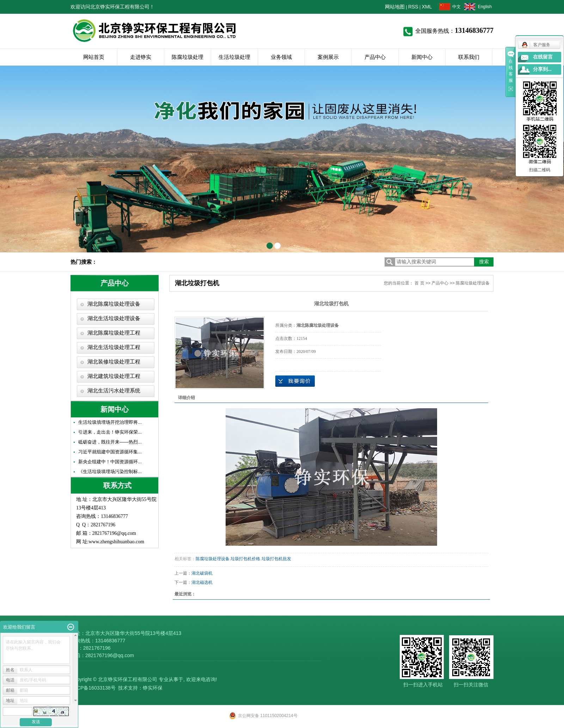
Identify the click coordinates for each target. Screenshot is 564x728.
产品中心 (375, 57)
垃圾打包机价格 (245, 559)
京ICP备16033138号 (93, 688)
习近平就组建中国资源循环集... (110, 452)
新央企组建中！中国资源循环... (110, 462)
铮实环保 (153, 688)
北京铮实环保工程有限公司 (128, 679)
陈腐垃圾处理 (188, 57)
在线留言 (543, 57)
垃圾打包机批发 (276, 559)
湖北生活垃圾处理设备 (114, 318)
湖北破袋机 (202, 573)
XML (427, 7)
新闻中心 (422, 57)
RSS (413, 7)
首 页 (419, 283)
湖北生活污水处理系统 (114, 391)
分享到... (542, 69)
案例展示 (328, 57)
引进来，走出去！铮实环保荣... (110, 432)
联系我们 (469, 57)
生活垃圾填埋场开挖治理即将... (110, 422)
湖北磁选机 (202, 582)
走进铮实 (141, 57)
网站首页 (94, 57)
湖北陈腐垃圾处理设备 (114, 304)
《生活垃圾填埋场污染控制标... (110, 472)
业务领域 (281, 57)
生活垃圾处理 (234, 57)
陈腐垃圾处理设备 (473, 283)
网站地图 (395, 7)
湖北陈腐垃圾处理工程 (114, 333)
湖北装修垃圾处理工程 (114, 362)
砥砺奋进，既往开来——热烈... (110, 442)
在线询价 (295, 381)
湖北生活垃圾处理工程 (114, 347)
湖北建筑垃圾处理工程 (114, 376)
